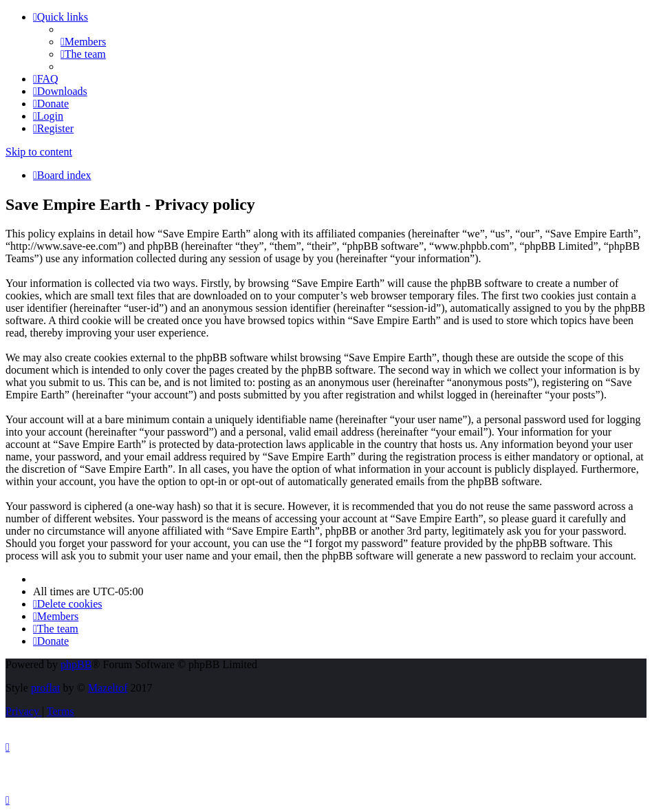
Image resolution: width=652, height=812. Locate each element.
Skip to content (39, 152)
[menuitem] (83, 42)
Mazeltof (108, 688)
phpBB (76, 664)
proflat (46, 688)
